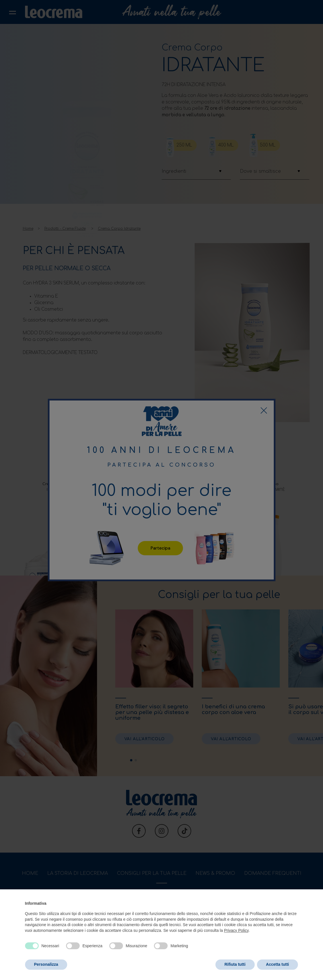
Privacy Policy (236, 930)
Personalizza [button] (46, 964)
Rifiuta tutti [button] (235, 964)
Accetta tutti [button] (278, 964)
